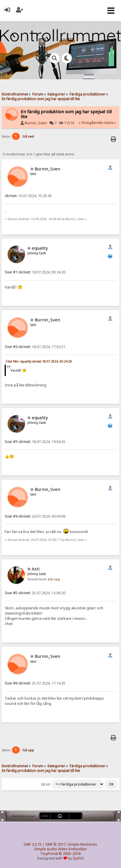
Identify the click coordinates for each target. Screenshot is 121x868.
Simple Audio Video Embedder (61, 849)
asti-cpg (54, 579)
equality (40, 248)
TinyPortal (49, 854)
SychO (78, 858)
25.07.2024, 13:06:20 (35, 593)
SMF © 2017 (56, 844)
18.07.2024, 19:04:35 (35, 442)
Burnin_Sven (36, 123)
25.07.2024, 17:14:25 (35, 683)
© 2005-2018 (70, 854)
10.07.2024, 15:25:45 (28, 196)
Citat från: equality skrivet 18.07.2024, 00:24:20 (39, 361)
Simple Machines (82, 844)
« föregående (91, 123)
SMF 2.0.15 (33, 844)
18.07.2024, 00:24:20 (35, 272)
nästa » (110, 123)
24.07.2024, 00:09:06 (35, 516)
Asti (36, 569)
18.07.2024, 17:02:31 (35, 347)
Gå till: (46, 784)
